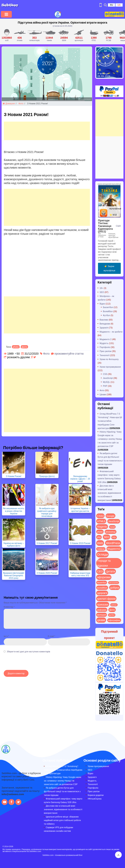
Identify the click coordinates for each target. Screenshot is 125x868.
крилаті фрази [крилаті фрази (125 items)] (106, 599)
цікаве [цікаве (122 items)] (101, 620)
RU (111, 5)
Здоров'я (104, 328)
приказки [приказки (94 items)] (103, 604)
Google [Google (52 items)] (111, 516)
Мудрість (104, 343)
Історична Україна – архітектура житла (80, 510)
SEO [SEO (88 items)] (107, 537)
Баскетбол (108, 307)
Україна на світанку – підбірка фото (14, 544)
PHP (105, 386)
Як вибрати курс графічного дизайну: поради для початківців (47, 512)
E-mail (52, 636)
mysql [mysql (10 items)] (112, 527)
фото (24, 347)
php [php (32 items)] (99, 537)
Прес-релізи (105, 351)
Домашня (9, 103)
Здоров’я (92, 777)
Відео (102, 304)
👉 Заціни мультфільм (109, 268)
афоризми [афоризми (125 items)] (104, 577)
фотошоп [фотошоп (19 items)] (102, 615)
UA (119, 5)
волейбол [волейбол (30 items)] (102, 588)
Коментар (9, 607)
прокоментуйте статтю (69, 353)
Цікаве (103, 394)
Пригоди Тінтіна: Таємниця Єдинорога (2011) (105, 226)
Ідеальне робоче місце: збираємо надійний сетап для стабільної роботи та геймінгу (62, 820)
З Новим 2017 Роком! (47, 543)
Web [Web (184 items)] (100, 543)
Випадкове (105, 324)
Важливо (104, 320)
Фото (21, 103)
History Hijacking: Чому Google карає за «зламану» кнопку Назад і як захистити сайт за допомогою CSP (110, 439)
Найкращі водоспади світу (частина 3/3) (80, 574)
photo (16, 347)
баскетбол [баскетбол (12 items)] (102, 582)
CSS (105, 374)
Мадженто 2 (105, 339)
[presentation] (24, 663)
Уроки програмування (110, 367)
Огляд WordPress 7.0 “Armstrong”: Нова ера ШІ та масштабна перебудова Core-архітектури (110, 421)
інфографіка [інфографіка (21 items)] (114, 620)
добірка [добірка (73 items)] (115, 587)
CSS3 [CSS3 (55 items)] (100, 516)
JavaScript (108, 378)
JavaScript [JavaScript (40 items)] (114, 521)
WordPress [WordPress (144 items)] (113, 543)
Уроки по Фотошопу (109, 359)
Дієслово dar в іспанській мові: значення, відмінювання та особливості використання (109, 493)
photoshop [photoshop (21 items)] (111, 532)
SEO (102, 292)
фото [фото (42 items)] (112, 610)
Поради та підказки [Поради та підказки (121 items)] (104, 563)
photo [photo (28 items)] (100, 532)
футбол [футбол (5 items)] (112, 615)
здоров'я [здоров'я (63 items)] (102, 593)
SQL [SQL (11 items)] (114, 537)
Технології (105, 355)
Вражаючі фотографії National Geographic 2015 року (14, 575)
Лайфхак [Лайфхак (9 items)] (101, 549)
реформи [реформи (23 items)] (102, 610)
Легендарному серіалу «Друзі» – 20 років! (80, 479)
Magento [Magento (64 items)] (102, 526)
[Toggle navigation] (6, 14)
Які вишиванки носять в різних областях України (14, 511)
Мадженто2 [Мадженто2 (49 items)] (114, 549)
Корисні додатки (96, 795)
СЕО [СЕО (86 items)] (100, 571)
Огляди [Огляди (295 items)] (102, 554)
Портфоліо (105, 347)
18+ (101, 288)
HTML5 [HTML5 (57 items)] (101, 521)
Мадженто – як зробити (111, 332)
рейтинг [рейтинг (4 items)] (114, 605)
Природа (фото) (47, 476)
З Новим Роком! (14, 476)
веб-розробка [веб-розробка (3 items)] (114, 583)
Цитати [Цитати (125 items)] (110, 571)
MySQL (106, 382)
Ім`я (6, 636)
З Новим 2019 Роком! (80, 543)
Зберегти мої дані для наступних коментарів (28, 651)
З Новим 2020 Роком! (47, 573)
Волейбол (108, 311)
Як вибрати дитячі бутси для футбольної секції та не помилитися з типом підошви (62, 791)
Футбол (107, 315)
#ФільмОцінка (95, 799)
